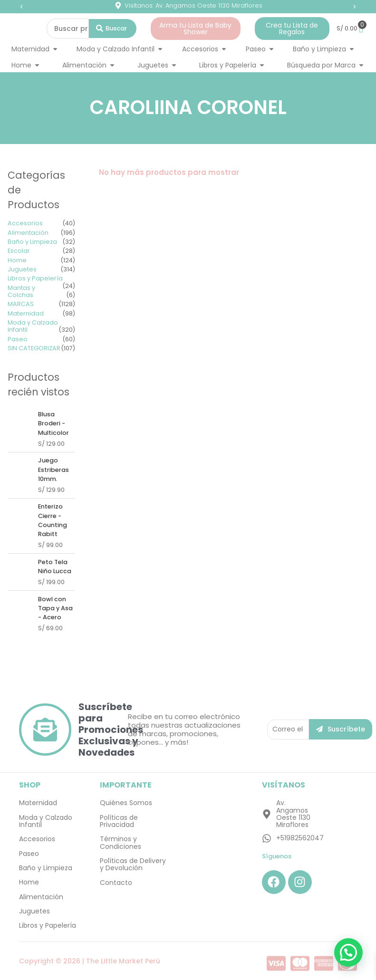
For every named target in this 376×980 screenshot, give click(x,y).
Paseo (18, 339)
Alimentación (28, 233)
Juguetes (22, 269)
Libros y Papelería (35, 278)
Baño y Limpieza (32, 242)
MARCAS (21, 304)
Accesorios (25, 223)
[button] (21, 7)
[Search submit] (113, 29)
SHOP (30, 785)
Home (17, 260)
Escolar (19, 251)
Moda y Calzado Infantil (33, 326)
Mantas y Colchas (21, 291)
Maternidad (26, 313)
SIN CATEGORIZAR (34, 348)
